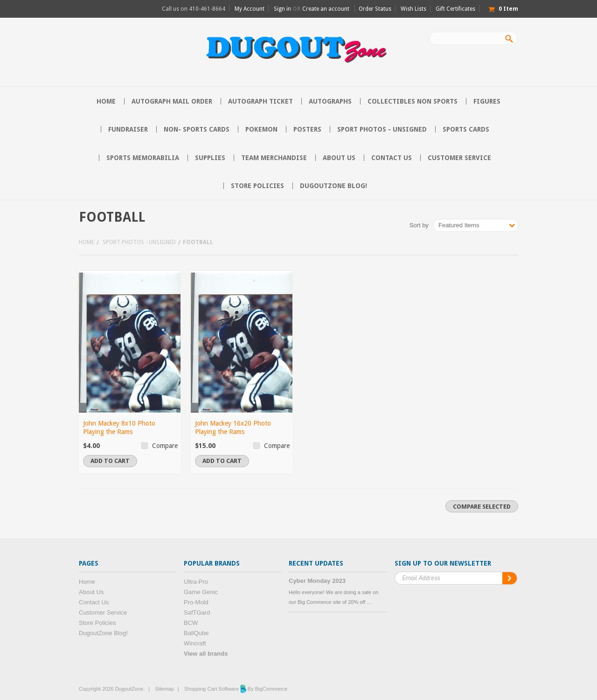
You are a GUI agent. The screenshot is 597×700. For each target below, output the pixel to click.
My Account (250, 9)
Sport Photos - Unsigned (382, 129)
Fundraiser (128, 129)
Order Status (375, 9)
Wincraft (195, 643)
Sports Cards (466, 129)
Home (87, 242)
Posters (307, 129)
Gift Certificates (455, 9)
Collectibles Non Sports (413, 101)
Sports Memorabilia (143, 158)
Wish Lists (413, 9)
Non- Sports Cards (197, 129)
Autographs (330, 101)
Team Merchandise (274, 158)
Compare (165, 446)
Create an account (326, 9)
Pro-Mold (196, 602)
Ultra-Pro (196, 582)
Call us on (194, 9)
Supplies (210, 158)
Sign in (282, 9)
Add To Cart (110, 461)
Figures (487, 101)
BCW (191, 623)
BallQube (196, 633)
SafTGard (197, 612)
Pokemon (261, 129)
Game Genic (201, 592)
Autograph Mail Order (172, 101)
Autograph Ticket (260, 101)
